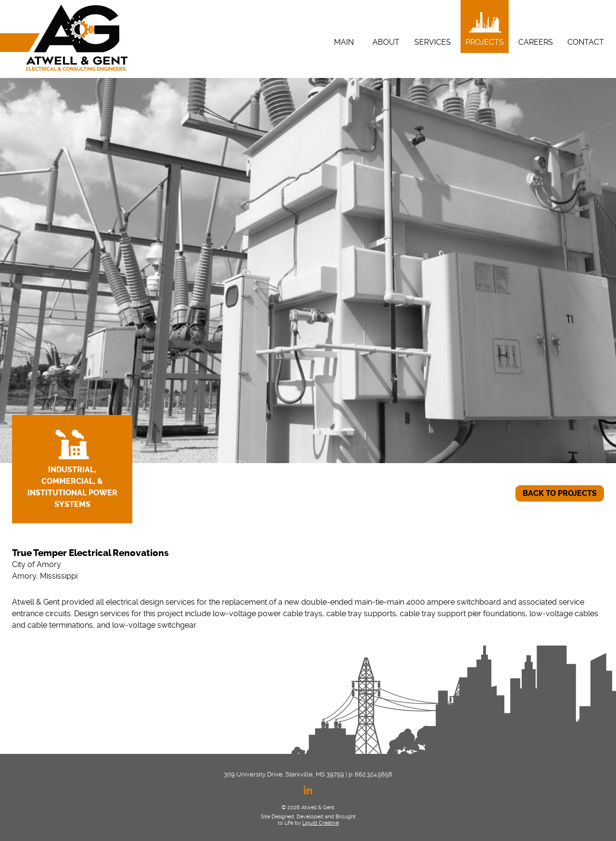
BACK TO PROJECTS (560, 493)
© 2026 (291, 808)
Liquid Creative (321, 823)
